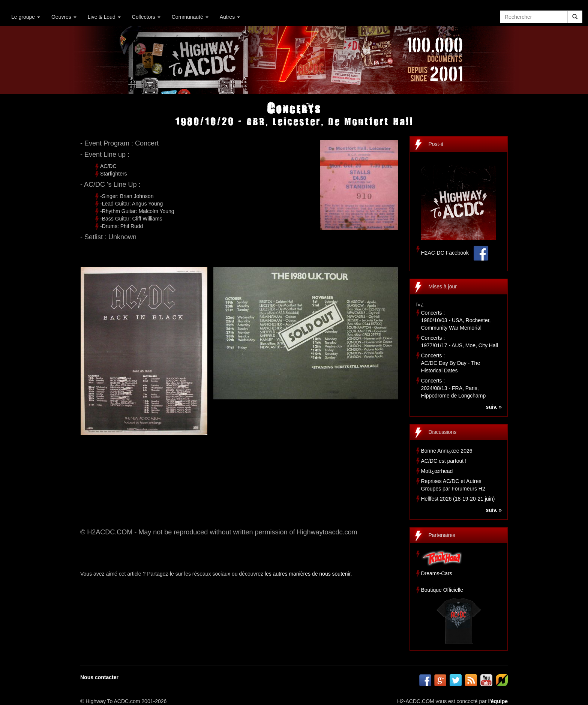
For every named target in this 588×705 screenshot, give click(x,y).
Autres (230, 17)
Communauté (190, 17)
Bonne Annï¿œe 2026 (447, 451)
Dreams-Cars (437, 573)
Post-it (436, 144)
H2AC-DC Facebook (445, 253)
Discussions (443, 432)
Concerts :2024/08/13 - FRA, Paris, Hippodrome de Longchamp (454, 388)
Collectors (146, 17)
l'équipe (498, 701)
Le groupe (26, 17)
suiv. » (494, 407)
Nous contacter (99, 677)
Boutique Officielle (442, 590)
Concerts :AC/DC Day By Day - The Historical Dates (451, 363)
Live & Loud (104, 17)
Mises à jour (443, 286)
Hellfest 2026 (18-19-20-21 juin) (458, 499)
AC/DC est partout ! (444, 461)
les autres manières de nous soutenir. (308, 574)
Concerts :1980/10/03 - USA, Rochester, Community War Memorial (456, 320)
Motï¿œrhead (437, 471)
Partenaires (442, 535)
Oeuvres (64, 17)
